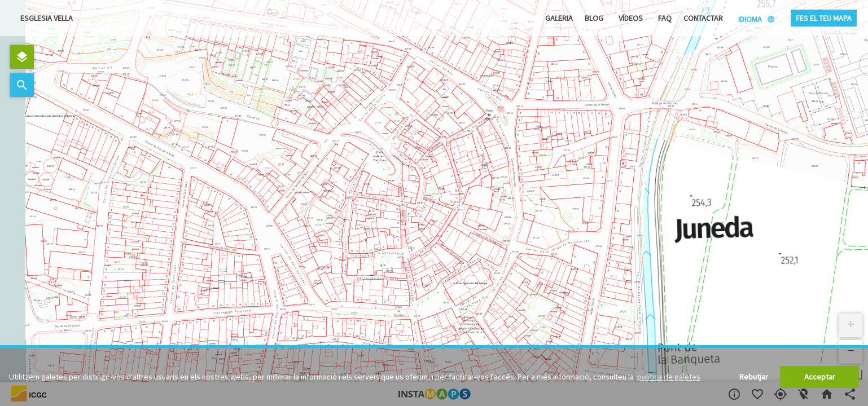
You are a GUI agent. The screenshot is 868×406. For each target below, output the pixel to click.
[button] (851, 325)
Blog (594, 18)
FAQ (665, 18)
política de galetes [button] (669, 377)
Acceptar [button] (820, 377)
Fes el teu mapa (824, 18)
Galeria (559, 18)
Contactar (703, 18)
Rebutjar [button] (754, 377)
